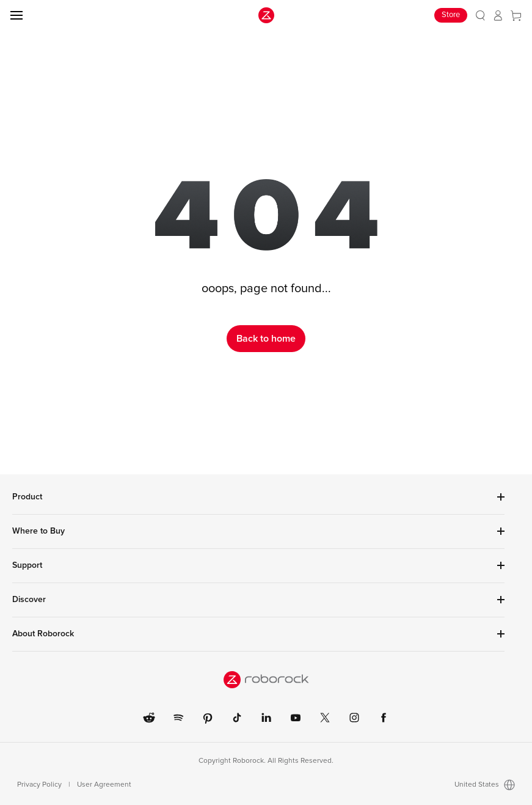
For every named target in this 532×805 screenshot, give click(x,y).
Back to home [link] (266, 339)
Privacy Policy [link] (39, 785)
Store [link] (451, 15)
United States (485, 785)
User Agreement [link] (104, 785)
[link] (480, 16)
